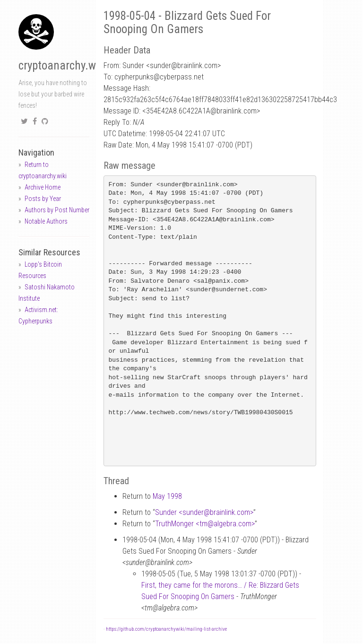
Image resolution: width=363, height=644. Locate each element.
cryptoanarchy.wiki (63, 65)
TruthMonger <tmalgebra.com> (205, 524)
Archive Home (43, 187)
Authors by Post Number (57, 210)
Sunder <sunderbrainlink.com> (204, 512)
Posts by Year (43, 199)
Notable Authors (46, 221)
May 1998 (167, 496)
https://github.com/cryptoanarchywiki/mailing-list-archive (166, 629)
